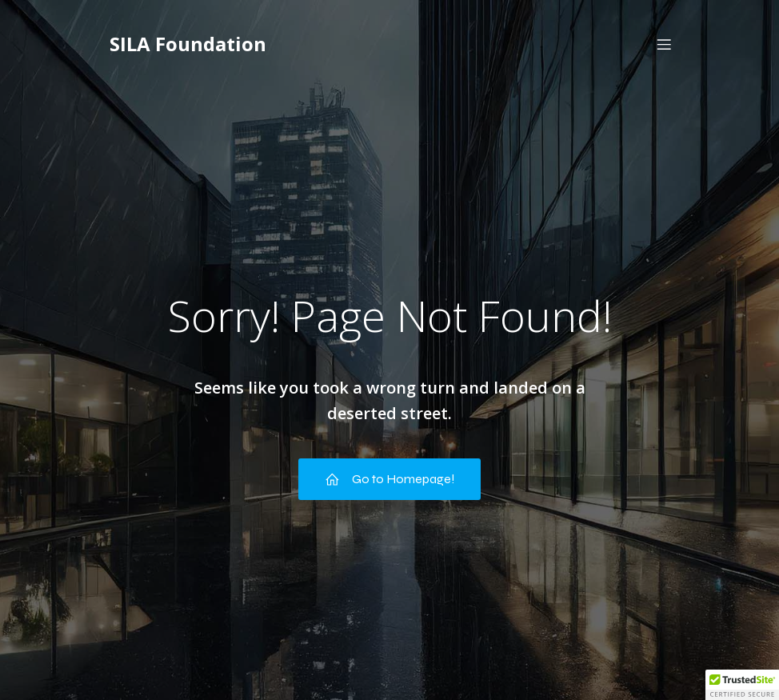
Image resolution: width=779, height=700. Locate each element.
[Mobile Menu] (664, 44)
